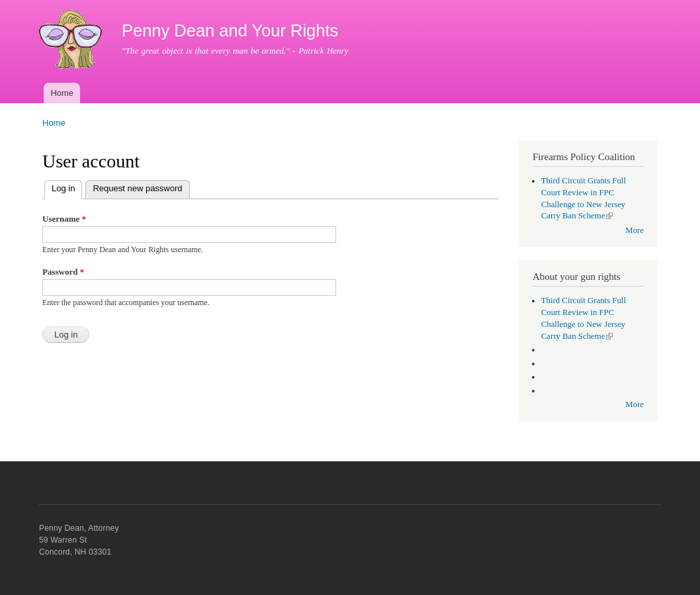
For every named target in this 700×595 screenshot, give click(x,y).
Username (64, 219)
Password (63, 272)
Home (62, 93)
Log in (67, 187)
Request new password (137, 188)
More (634, 230)
